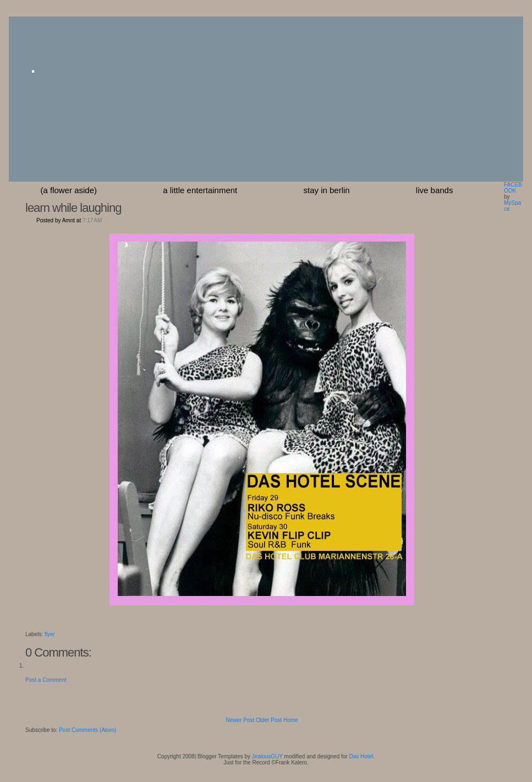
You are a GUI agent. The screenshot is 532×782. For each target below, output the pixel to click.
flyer (50, 634)
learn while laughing (73, 208)
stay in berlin (326, 190)
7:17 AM (92, 220)
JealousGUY (267, 756)
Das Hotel (361, 756)
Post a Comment (46, 680)
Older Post (269, 720)
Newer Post (240, 720)
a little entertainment (200, 190)
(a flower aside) (69, 190)
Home (291, 720)
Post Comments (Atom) (87, 730)
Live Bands (435, 190)
